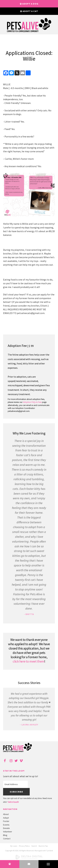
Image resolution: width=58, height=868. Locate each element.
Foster (6, 821)
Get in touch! (13, 802)
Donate (6, 828)
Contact (7, 839)
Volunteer (8, 832)
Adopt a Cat (29, 11)
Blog (5, 835)
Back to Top (43, 846)
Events (6, 825)
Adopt (6, 818)
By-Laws (14, 846)
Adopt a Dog (29, 4)
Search (34, 846)
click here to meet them (28, 661)
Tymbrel (50, 851)
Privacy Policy (24, 846)
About (6, 814)
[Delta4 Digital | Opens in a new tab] (29, 859)
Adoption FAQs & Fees (32, 402)
